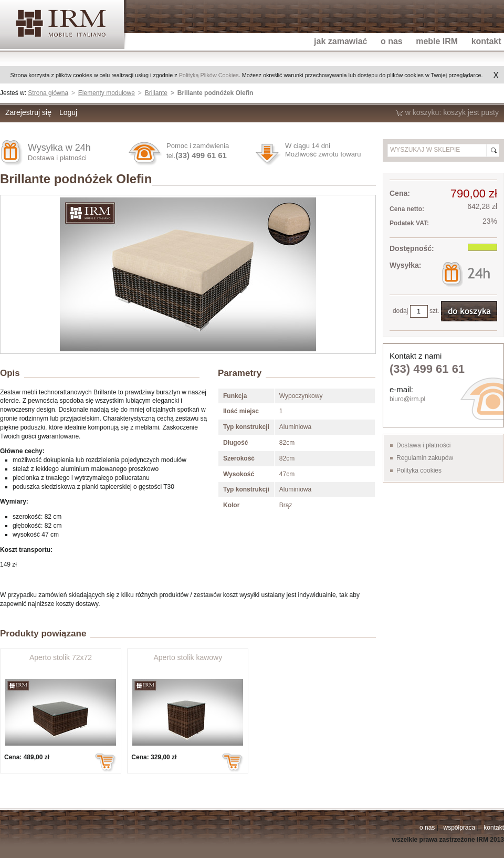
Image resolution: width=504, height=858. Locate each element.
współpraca (459, 828)
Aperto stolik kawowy (188, 657)
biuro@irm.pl (407, 399)
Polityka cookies (419, 470)
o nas (427, 828)
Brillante (156, 93)
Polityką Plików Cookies (209, 75)
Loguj (68, 112)
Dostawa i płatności (57, 158)
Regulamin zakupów (425, 458)
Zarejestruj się (28, 112)
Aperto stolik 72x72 (61, 657)
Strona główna (48, 93)
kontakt (494, 828)
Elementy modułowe (107, 93)
